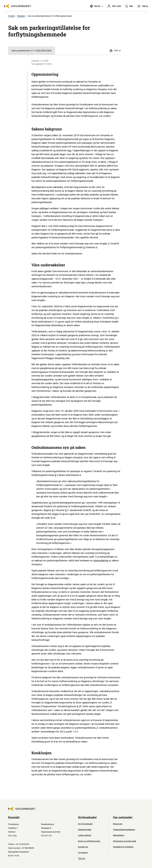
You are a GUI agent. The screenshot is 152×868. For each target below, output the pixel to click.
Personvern (118, 824)
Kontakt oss (83, 847)
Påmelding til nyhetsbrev (123, 847)
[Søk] (129, 6)
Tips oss (82, 858)
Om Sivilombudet (85, 824)
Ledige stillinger (85, 835)
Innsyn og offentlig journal (89, 841)
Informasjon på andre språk (125, 841)
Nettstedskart (119, 835)
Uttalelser (21, 16)
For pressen (83, 853)
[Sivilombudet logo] (17, 6)
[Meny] (143, 6)
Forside (11, 16)
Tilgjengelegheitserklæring (124, 830)
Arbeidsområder (85, 830)
